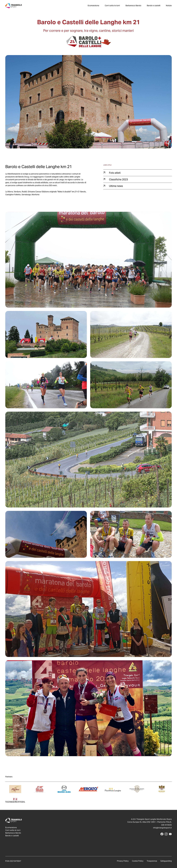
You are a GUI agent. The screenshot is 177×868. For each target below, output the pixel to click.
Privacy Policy (123, 861)
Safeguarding (166, 861)
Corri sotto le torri (112, 6)
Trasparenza (152, 861)
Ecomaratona (93, 6)
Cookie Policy (138, 861)
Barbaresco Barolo (133, 6)
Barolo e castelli (154, 6)
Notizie (169, 6)
